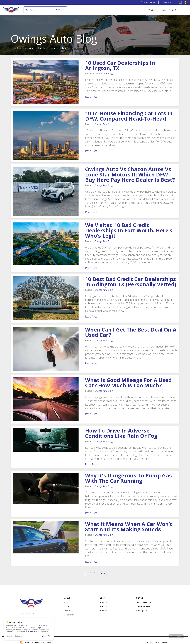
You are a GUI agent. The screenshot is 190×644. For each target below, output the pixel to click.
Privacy (150, 640)
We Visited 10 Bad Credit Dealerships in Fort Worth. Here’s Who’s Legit (129, 228)
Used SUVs (104, 609)
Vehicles (153, 9)
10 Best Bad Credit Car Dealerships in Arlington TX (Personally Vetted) (131, 280)
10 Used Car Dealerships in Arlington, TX (120, 63)
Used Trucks (105, 604)
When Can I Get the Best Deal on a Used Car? (131, 330)
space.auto (39, 640)
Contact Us (166, 2)
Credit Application (143, 604)
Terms (157, 640)
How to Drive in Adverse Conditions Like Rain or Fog (121, 431)
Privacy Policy (32, 632)
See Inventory (28, 611)
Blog (104, 72)
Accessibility (69, 613)
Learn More (51, 640)
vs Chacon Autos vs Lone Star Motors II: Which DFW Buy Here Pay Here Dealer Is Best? (130, 172)
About (67, 600)
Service (67, 609)
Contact (174, 9)
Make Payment (142, 609)
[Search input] (44, 9)
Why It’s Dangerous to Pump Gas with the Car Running (128, 476)
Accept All (46, 636)
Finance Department (144, 600)
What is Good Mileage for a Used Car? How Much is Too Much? (128, 380)
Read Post (91, 94)
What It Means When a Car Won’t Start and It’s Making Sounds (129, 524)
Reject (9, 636)
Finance (163, 9)
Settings (19, 636)
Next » (102, 571)
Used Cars (104, 600)
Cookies (166, 640)
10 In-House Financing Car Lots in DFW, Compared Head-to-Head (129, 114)
